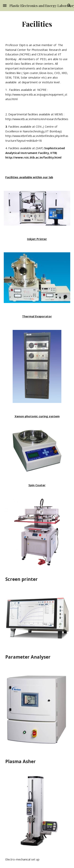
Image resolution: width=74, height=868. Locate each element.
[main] (37, 24)
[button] (5, 5)
